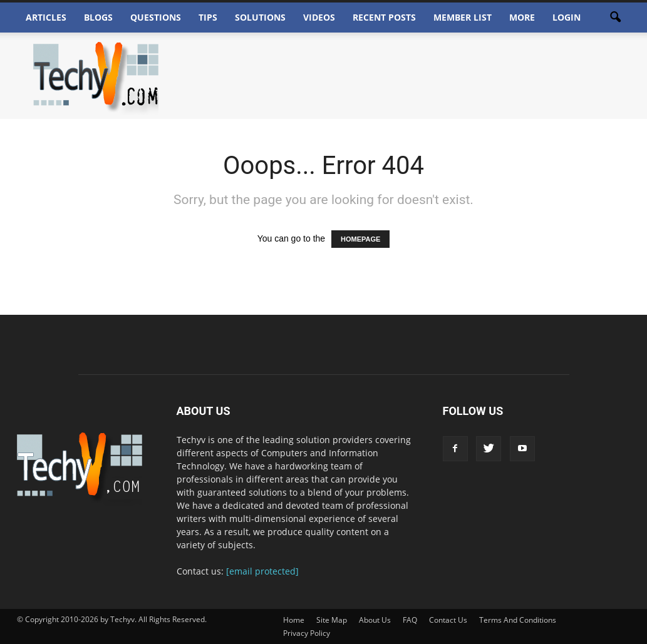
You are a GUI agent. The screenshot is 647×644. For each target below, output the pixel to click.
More (522, 17)
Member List (463, 17)
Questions (156, 17)
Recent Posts (384, 17)
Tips (208, 17)
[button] (616, 18)
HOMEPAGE (360, 239)
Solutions (260, 17)
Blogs (98, 17)
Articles (46, 17)
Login (567, 17)
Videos (319, 17)
